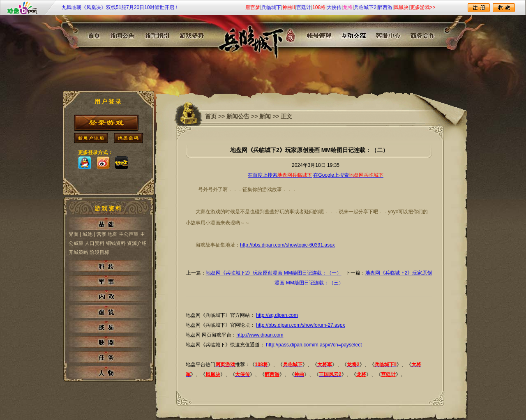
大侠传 (334, 7)
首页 (211, 116)
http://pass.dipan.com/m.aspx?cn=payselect (314, 345)
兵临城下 (271, 7)
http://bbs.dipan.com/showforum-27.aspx (300, 325)
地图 (113, 234)
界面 (74, 234)
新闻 (265, 116)
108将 (319, 7)
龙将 (348, 7)
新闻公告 (238, 116)
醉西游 (385, 7)
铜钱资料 (116, 243)
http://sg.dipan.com (277, 315)
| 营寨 (100, 234)
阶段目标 (99, 252)
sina (103, 163)
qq (85, 163)
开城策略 (79, 252)
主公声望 (129, 234)
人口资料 (95, 243)
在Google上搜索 (348, 175)
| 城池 (86, 234)
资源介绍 (137, 243)
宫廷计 (304, 7)
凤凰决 (401, 7)
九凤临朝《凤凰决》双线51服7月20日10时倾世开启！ (121, 7)
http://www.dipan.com (260, 335)
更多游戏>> (423, 7)
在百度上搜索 (280, 175)
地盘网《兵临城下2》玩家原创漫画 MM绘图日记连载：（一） (274, 273)
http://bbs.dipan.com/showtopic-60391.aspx (287, 245)
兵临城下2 (365, 7)
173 (122, 163)
